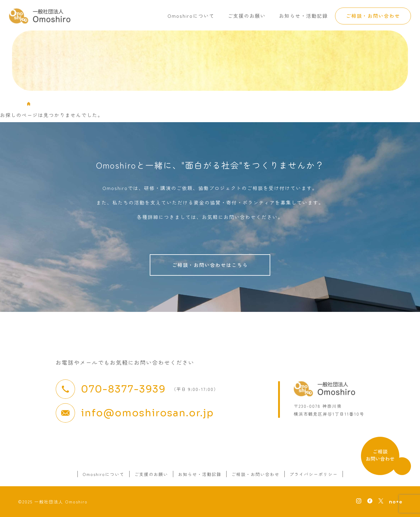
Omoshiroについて (191, 16)
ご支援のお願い (247, 16)
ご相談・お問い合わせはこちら (210, 265)
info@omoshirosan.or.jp (147, 413)
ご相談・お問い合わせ (373, 16)
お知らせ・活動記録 (303, 16)
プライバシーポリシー (314, 474)
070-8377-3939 (123, 389)
